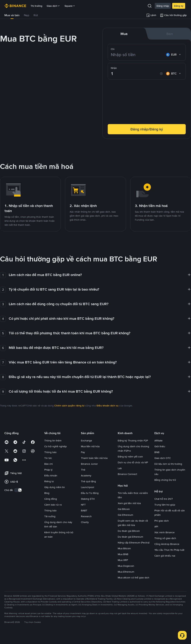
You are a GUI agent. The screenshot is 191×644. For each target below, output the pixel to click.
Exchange (86, 441)
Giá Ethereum (125, 515)
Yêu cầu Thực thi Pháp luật (169, 550)
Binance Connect (127, 474)
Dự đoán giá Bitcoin (129, 531)
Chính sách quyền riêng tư (69, 406)
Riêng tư (49, 481)
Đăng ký (179, 6)
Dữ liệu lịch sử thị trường (168, 464)
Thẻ (83, 470)
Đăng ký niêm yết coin (130, 457)
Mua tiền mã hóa (90, 446)
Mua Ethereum (126, 572)
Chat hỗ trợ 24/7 (164, 499)
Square (70, 6)
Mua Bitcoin (124, 548)
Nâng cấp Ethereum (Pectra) (134, 543)
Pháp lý (48, 470)
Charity (85, 522)
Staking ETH (88, 499)
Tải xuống (50, 516)
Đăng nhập (163, 6)
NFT (83, 505)
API (156, 526)
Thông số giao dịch (165, 538)
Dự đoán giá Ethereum (130, 537)
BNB (157, 452)
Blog (47, 493)
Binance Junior (89, 464)
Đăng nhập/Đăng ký (147, 129)
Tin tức (48, 458)
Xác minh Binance (164, 532)
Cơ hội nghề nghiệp (55, 446)
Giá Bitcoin (124, 509)
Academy (86, 475)
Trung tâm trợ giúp (165, 505)
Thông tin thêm (53, 441)
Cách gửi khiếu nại (165, 556)
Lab (120, 468)
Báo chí (48, 464)
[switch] (18, 490)
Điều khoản (51, 475)
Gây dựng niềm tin (55, 487)
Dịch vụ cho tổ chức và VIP (133, 462)
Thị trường (36, 6)
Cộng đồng (51, 499)
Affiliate (158, 441)
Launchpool (87, 487)
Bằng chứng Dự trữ (165, 480)
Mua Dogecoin (126, 566)
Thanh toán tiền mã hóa (94, 458)
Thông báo (50, 452)
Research (86, 516)
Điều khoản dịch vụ (108, 406)
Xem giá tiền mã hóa (129, 503)
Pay (83, 452)
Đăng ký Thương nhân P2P (133, 441)
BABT (84, 510)
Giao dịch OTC (163, 458)
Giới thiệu (160, 446)
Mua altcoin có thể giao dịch (133, 578)
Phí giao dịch (162, 521)
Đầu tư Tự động (90, 493)
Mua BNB (123, 554)
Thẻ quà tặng (88, 481)
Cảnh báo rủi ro (53, 505)
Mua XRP (123, 560)
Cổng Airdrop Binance (167, 544)
